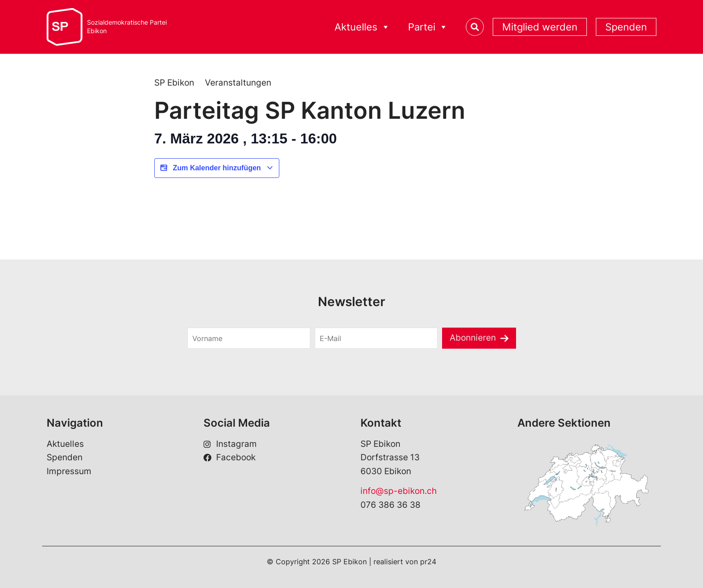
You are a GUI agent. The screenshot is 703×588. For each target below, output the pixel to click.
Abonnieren (473, 338)
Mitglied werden (540, 27)
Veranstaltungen (238, 83)
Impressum (69, 471)
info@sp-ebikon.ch (399, 491)
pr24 (428, 562)
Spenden (626, 27)
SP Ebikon (174, 83)
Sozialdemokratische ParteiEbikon (127, 27)
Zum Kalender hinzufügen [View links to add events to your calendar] (217, 168)
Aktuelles (362, 27)
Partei (428, 27)
